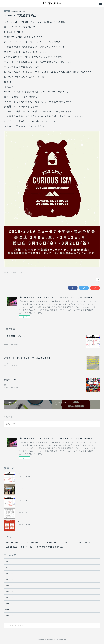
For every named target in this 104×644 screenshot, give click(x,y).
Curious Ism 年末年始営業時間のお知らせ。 (36, 498)
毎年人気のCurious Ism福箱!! (30, 522)
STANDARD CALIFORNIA (50, 548)
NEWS (7, 11)
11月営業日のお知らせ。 (16, 336)
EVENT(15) (18, 272)
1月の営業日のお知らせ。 (28, 474)
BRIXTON (27, 548)
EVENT (11, 548)
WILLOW (85, 543)
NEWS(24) (8, 272)
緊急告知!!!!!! (11, 380)
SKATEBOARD (14, 543)
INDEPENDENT (35, 543)
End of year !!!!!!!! (26, 486)
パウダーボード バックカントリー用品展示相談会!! (28, 358)
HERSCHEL (54, 543)
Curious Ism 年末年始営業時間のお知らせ (35, 510)
